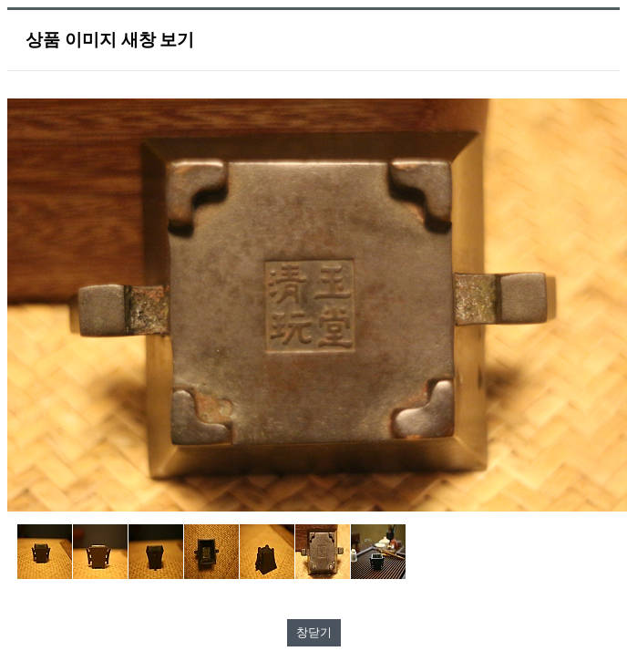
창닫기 (314, 632)
